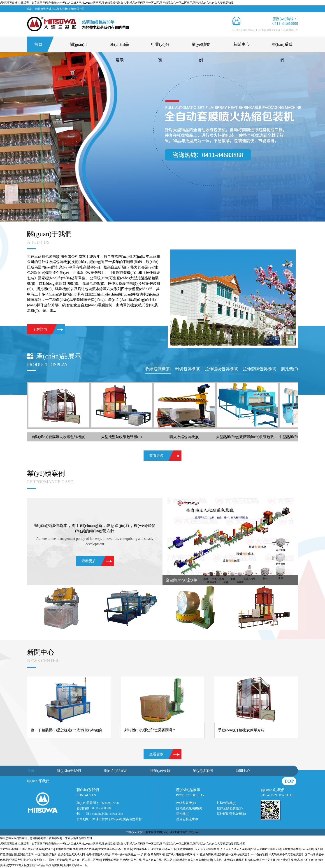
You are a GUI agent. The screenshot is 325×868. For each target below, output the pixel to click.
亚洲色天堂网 (26, 854)
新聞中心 (241, 44)
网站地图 (240, 844)
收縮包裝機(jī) (186, 803)
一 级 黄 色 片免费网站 (151, 854)
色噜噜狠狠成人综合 (98, 854)
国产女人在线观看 (33, 849)
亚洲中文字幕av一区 (75, 865)
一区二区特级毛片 (46, 854)
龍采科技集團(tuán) (157, 832)
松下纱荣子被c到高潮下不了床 (295, 860)
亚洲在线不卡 (142, 849)
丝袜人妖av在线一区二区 (158, 860)
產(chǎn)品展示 (120, 47)
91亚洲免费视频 (207, 854)
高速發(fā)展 (291, 30)
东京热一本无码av (224, 860)
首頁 (38, 44)
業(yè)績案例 (201, 47)
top (289, 781)
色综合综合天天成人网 (71, 854)
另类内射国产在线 (131, 860)
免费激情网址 (185, 849)
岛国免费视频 (54, 865)
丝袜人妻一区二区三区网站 (85, 860)
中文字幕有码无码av (110, 849)
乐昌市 (128, 849)
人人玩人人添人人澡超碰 (235, 849)
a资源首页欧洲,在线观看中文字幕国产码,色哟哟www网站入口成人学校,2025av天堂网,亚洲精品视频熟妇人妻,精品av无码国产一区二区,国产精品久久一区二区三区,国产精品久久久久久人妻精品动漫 (117, 3)
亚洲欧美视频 (64, 849)
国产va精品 (38, 865)
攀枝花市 (241, 860)
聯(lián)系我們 (282, 47)
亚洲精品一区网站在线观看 (234, 854)
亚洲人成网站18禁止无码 (266, 849)
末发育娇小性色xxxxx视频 (298, 849)
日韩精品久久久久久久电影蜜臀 (193, 860)
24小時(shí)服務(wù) (244, 30)
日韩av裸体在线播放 (124, 854)
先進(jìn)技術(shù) (269, 30)
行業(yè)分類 (160, 47)
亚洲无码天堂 (111, 860)
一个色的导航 (259, 854)
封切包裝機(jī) (226, 803)
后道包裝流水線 (187, 819)
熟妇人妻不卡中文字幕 (262, 860)
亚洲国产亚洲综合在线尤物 (26, 860)
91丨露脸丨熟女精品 (55, 860)
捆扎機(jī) (183, 814)
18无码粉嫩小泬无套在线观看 (286, 854)
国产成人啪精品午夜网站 (181, 854)
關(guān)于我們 (79, 47)
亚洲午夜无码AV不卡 (163, 849)
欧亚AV (50, 849)
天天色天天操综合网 (207, 849)
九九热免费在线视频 (85, 849)
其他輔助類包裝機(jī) (231, 814)
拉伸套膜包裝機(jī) (230, 808)
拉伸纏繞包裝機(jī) (189, 808)
